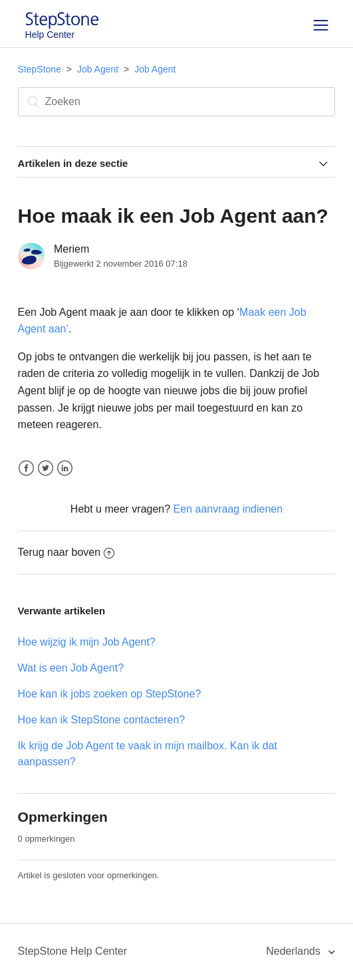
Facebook (26, 468)
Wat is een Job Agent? (71, 668)
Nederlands (294, 951)
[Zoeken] (177, 102)
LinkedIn (65, 468)
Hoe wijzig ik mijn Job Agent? (87, 642)
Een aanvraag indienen (228, 509)
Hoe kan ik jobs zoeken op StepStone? (110, 694)
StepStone (40, 69)
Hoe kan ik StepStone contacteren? (102, 720)
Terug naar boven (66, 552)
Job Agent (98, 69)
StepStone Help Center (73, 951)
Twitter (46, 468)
